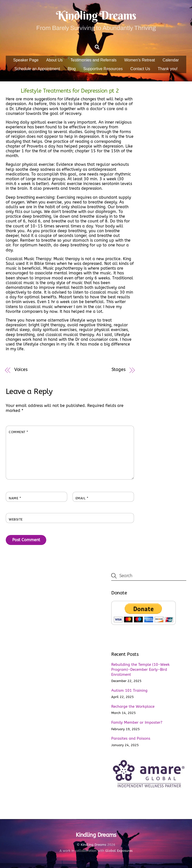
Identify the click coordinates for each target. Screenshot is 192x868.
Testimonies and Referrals (93, 60)
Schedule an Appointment (37, 69)
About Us (54, 60)
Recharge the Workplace (133, 706)
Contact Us (140, 69)
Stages (118, 370)
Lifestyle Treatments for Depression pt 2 (70, 91)
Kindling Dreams (93, 845)
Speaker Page (26, 60)
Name (15, 498)
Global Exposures (119, 851)
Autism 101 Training (129, 691)
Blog (72, 69)
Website (16, 519)
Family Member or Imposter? (137, 722)
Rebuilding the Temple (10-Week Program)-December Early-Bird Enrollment (140, 670)
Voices (21, 370)
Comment (18, 432)
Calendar (171, 60)
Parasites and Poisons (131, 738)
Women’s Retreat (140, 60)
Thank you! (168, 69)
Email (82, 498)
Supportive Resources (103, 69)
